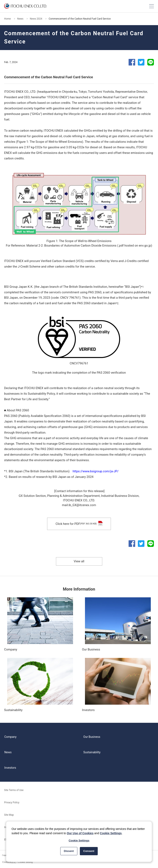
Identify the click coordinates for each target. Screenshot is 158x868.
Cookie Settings (111, 833)
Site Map (9, 815)
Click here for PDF (79, 524)
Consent (89, 851)
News (20, 19)
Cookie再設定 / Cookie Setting (17, 862)
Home (7, 19)
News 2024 (36, 19)
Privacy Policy (12, 802)
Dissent (69, 851)
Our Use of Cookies (80, 833)
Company (10, 737)
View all (79, 561)
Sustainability (92, 752)
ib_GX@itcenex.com (82, 505)
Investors (10, 768)
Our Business (92, 737)
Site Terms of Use (14, 790)
